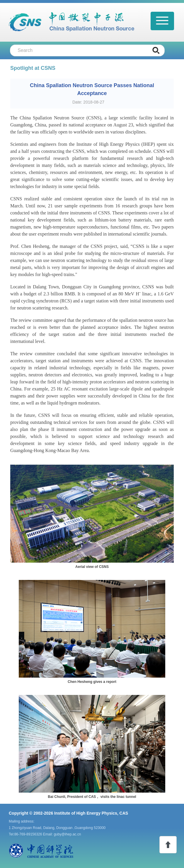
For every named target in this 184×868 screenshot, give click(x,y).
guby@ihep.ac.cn (67, 834)
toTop (168, 845)
